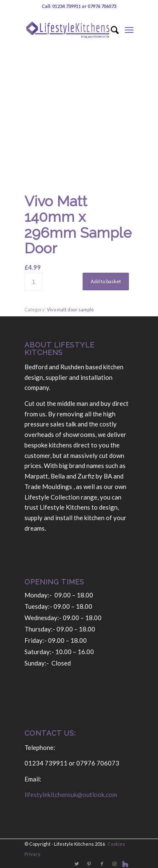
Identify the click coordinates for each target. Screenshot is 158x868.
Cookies (116, 844)
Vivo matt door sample (70, 309)
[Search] (111, 30)
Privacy (32, 854)
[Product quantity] (33, 282)
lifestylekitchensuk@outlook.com (71, 794)
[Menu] (129, 30)
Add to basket (106, 281)
